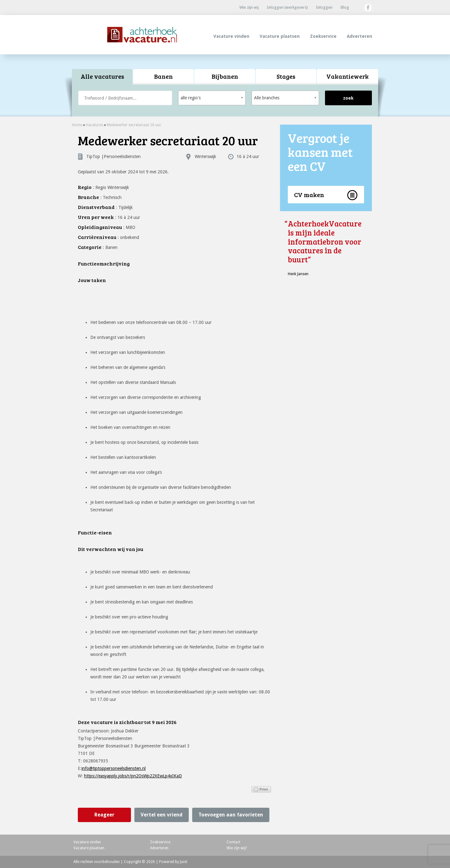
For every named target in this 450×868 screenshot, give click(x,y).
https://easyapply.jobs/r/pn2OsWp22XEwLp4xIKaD (133, 776)
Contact (233, 842)
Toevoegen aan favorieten (231, 815)
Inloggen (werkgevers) (287, 7)
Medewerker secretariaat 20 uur (134, 125)
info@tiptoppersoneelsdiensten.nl (114, 768)
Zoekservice (323, 36)
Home (77, 125)
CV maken (309, 195)
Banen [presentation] (163, 76)
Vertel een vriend (162, 815)
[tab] (102, 77)
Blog (345, 7)
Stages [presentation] (286, 76)
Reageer (104, 815)
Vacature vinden (231, 36)
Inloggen (324, 7)
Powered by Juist (173, 862)
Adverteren (360, 36)
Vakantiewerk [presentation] (347, 76)
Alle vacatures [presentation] (102, 76)
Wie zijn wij (249, 7)
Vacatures (95, 125)
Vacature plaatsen (280, 36)
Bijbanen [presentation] (225, 76)
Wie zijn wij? (237, 848)
